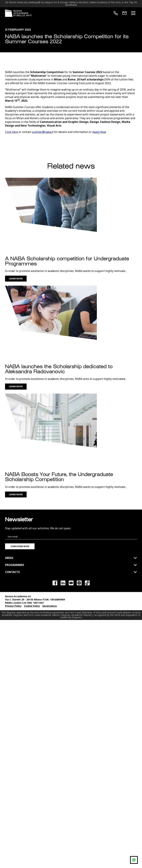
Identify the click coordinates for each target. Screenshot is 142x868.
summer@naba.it (43, 198)
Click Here (12, 198)
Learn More (16, 344)
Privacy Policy (13, 672)
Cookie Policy (32, 672)
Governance (50, 672)
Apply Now (99, 198)
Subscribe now (20, 612)
